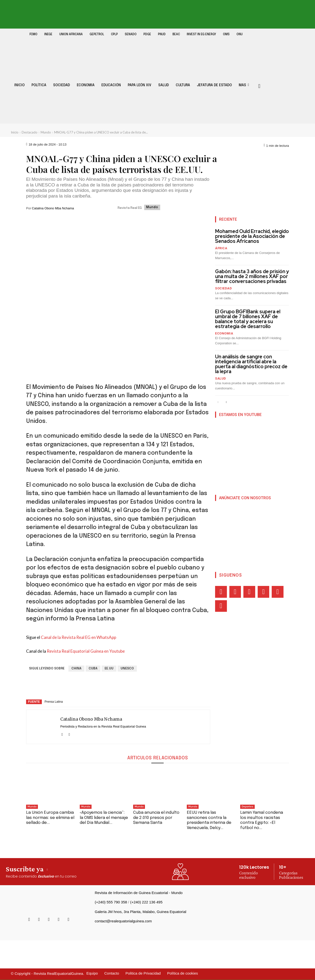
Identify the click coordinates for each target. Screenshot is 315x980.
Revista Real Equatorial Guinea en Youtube (86, 651)
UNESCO (127, 669)
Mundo (46, 132)
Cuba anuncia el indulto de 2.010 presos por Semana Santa (156, 818)
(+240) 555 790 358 (111, 902)
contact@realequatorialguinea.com (123, 921)
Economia (224, 333)
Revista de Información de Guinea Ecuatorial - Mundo (139, 893)
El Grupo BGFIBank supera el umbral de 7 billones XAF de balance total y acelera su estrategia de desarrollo (248, 319)
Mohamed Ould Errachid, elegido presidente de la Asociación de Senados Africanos (252, 236)
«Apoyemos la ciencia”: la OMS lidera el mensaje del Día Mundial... (104, 818)
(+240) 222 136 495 (146, 902)
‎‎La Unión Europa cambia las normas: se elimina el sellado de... (50, 818)
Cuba (93, 669)
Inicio (15, 132)
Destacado (30, 132)
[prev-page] (218, 402)
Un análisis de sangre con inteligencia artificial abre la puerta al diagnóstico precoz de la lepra (251, 364)
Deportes (247, 806)
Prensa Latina (54, 702)
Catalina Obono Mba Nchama (53, 208)
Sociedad (223, 288)
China (76, 669)
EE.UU (109, 669)
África (221, 248)
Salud (221, 378)
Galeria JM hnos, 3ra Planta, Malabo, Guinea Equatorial (141, 912)
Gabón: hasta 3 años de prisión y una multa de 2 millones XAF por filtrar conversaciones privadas (252, 276)
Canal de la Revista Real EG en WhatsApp (79, 637)
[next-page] (226, 402)
